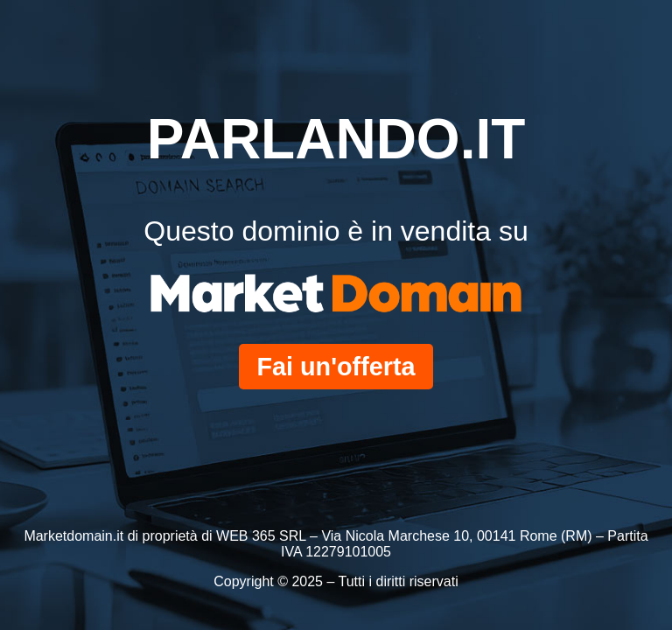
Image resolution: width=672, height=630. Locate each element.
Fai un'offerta (336, 367)
